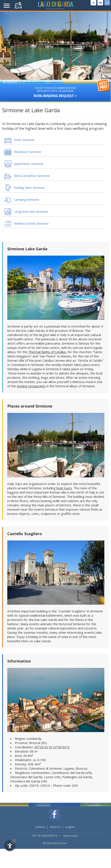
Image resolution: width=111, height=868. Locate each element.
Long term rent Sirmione (31, 212)
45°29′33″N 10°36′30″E (52, 747)
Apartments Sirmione (29, 164)
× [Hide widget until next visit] (14, 841)
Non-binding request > (55, 91)
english (70, 827)
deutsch (55, 827)
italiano (40, 827)
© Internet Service (55, 843)
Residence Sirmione (28, 152)
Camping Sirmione (27, 200)
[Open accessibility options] (10, 846)
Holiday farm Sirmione (29, 188)
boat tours (64, 488)
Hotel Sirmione (24, 140)
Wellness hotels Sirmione (31, 224)
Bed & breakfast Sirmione (32, 176)
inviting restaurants (31, 386)
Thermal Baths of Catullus (47, 352)
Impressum (71, 836)
